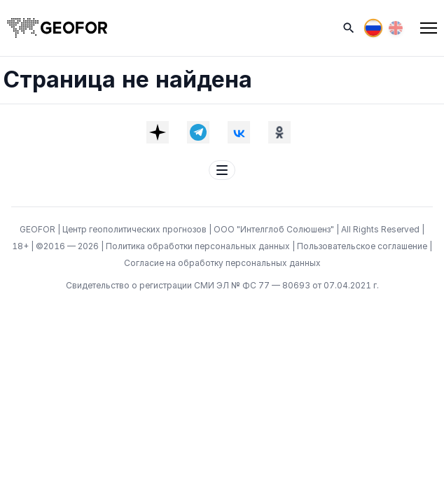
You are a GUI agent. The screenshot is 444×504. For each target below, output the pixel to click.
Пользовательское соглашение (363, 246)
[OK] (279, 132)
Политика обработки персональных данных (199, 246)
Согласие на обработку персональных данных (222, 263)
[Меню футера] (222, 170)
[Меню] (429, 28)
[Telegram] (198, 132)
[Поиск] (349, 28)
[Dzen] (158, 132)
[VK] (239, 132)
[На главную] (57, 28)
